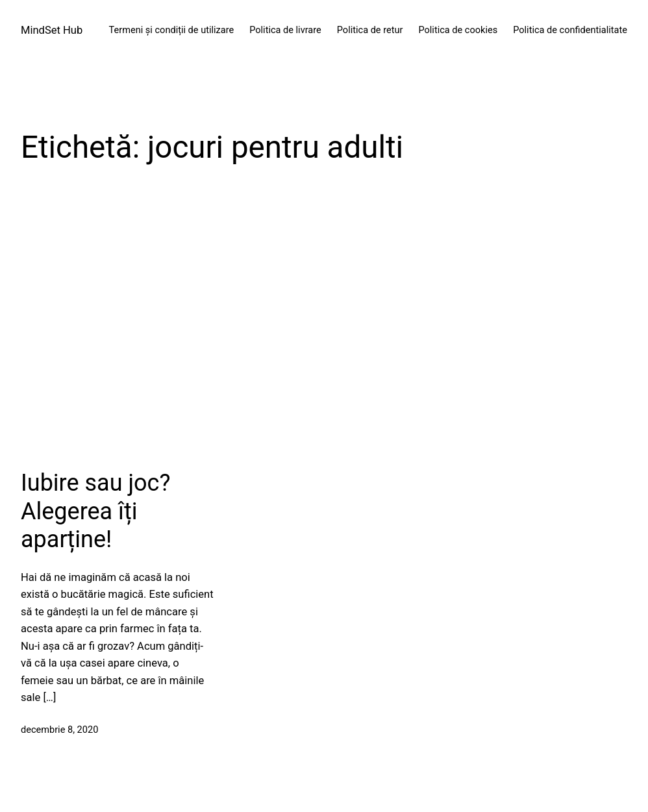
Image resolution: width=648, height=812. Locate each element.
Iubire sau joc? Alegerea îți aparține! (95, 511)
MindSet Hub (52, 30)
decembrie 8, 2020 (59, 730)
